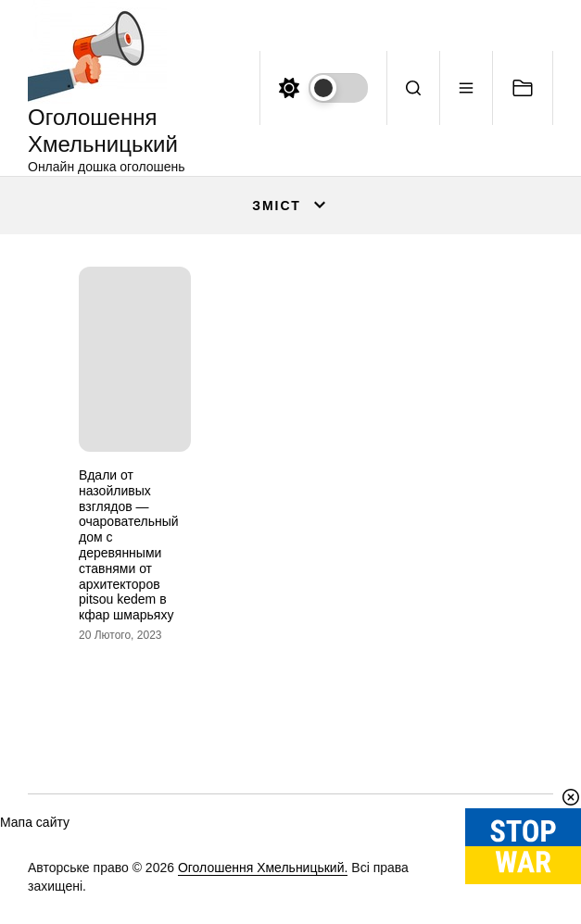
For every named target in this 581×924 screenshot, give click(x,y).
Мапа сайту (35, 822)
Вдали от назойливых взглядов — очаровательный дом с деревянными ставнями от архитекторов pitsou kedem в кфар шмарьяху (129, 545)
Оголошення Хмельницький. (263, 868)
